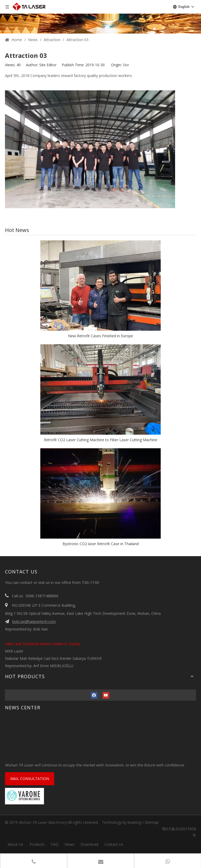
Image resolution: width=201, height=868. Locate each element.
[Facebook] (94, 695)
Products (37, 844)
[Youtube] (106, 695)
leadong (135, 822)
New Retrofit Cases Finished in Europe (100, 336)
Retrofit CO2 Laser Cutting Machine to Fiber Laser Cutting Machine (101, 440)
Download (89, 844)
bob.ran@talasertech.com (34, 621)
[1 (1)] (100, 17)
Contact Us (114, 844)
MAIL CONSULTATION (30, 779)
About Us (15, 844)
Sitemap (152, 822)
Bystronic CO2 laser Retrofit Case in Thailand (101, 544)
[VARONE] (24, 796)
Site (126, 65)
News (69, 844)
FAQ (55, 844)
